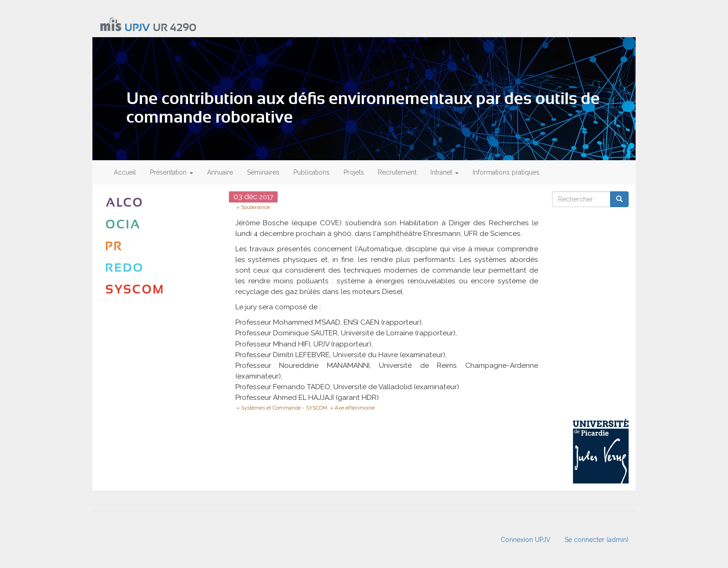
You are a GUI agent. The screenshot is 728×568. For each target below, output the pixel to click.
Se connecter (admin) (597, 540)
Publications (312, 172)
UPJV (137, 28)
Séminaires (263, 172)
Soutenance (255, 207)
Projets (354, 172)
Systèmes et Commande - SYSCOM (284, 408)
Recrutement (397, 172)
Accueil (125, 172)
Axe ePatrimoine (355, 408)
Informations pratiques (506, 172)
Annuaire (220, 172)
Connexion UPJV (526, 540)
